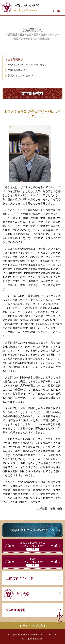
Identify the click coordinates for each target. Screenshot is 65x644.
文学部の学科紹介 (18, 70)
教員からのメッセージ (20, 75)
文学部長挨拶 (15, 60)
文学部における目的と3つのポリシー (29, 65)
